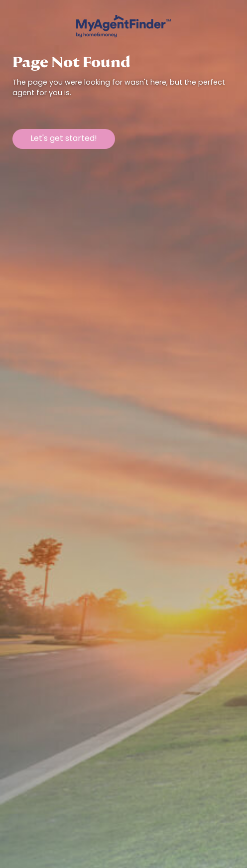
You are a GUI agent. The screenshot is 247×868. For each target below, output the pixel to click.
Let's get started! (64, 139)
